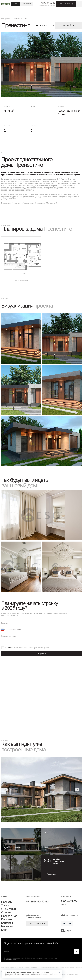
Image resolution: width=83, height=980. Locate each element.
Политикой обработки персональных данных (32, 648)
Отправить (41, 654)
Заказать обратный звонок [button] (47, 5)
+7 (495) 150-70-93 (47, 3)
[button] (79, 4)
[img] (21, 841)
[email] (38, 952)
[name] (41, 623)
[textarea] (41, 640)
